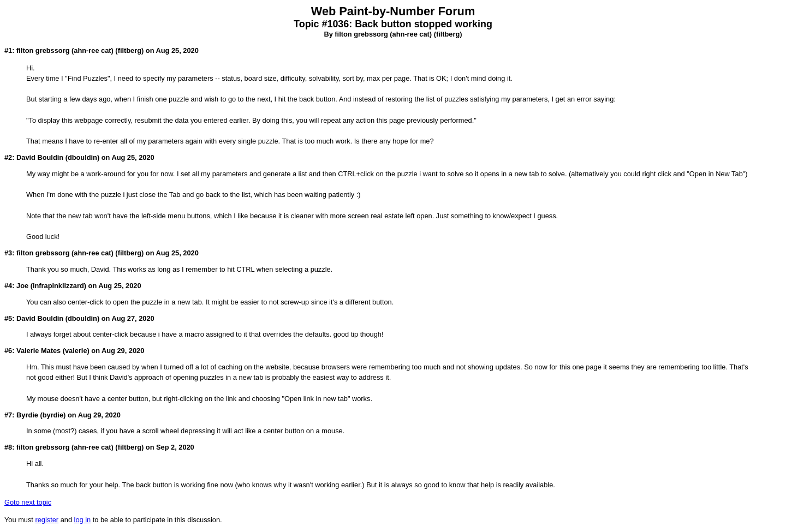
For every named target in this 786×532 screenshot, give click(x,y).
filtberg (448, 34)
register (47, 520)
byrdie (53, 415)
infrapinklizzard (58, 286)
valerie (76, 351)
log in (83, 520)
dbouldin (82, 157)
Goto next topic (28, 502)
